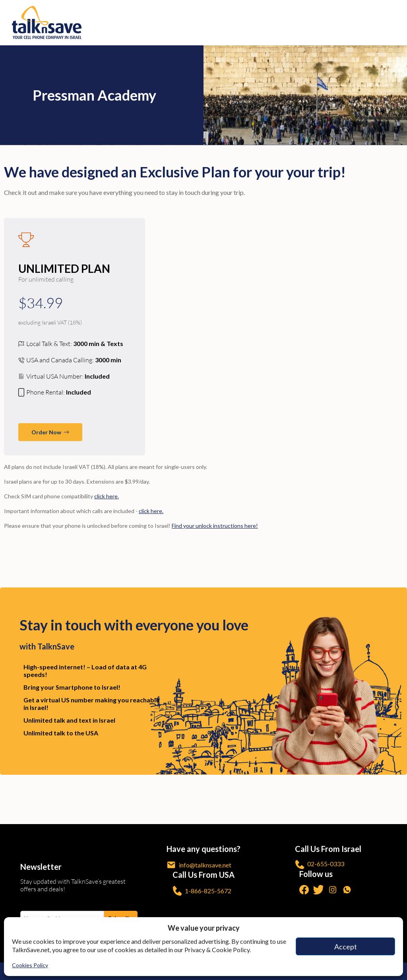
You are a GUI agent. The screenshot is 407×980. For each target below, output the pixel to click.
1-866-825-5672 (202, 891)
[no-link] (396, 23)
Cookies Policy (30, 965)
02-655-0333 (320, 864)
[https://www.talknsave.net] (205, 22)
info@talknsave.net (199, 865)
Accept (346, 947)
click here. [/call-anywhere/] (151, 511)
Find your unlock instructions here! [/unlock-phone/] (215, 526)
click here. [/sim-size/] (107, 496)
